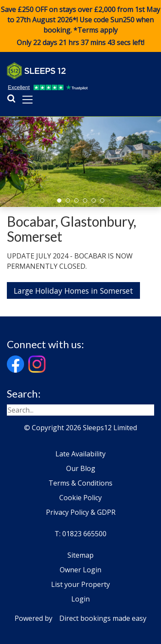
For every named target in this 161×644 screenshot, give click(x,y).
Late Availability (80, 454)
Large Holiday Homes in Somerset (73, 291)
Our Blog (81, 468)
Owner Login (80, 570)
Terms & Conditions (80, 483)
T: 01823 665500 (80, 534)
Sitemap (80, 555)
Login (80, 599)
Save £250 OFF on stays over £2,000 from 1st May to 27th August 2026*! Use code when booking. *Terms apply (80, 26)
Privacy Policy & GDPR (81, 512)
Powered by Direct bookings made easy (80, 618)
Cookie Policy (80, 498)
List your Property (80, 584)
